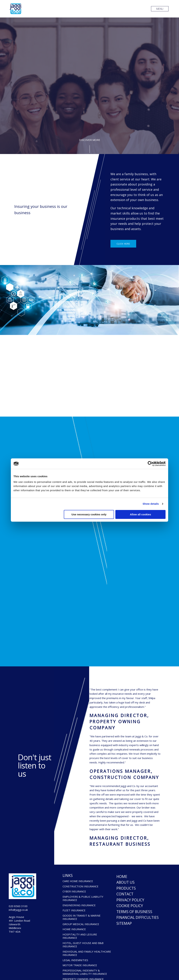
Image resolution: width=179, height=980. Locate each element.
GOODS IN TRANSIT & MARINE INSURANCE (82, 917)
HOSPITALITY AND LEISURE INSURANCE (80, 936)
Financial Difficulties (138, 917)
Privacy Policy (130, 900)
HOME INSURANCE (74, 929)
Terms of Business (134, 912)
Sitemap (124, 923)
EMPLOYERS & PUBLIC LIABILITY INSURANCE (83, 898)
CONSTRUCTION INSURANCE (80, 886)
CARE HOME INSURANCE (78, 881)
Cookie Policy (130, 906)
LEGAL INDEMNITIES (75, 960)
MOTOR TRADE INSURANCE (80, 965)
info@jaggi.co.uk (18, 910)
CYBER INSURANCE (74, 891)
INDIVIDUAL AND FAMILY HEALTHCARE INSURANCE (87, 953)
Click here (123, 244)
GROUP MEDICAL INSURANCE (81, 924)
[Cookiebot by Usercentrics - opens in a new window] (150, 464)
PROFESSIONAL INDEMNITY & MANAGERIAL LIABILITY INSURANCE (85, 972)
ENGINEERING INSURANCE (79, 905)
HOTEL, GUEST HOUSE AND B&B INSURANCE (83, 945)
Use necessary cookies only (89, 514)
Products (126, 888)
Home (122, 877)
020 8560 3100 (18, 906)
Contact (125, 894)
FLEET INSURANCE (74, 910)
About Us (126, 882)
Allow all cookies (140, 514)
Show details (151, 504)
